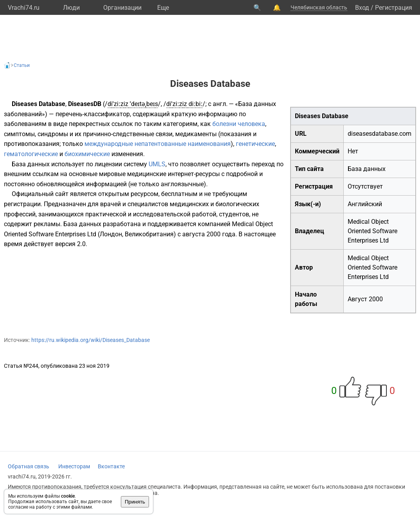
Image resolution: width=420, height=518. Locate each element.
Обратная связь (29, 466)
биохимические (87, 154)
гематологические (31, 154)
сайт (62, 194)
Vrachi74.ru (24, 8)
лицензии (108, 164)
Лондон (111, 234)
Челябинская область (319, 7)
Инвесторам (74, 466)
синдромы (53, 134)
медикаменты (196, 134)
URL (301, 134)
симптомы (19, 134)
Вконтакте (111, 466)
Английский (365, 204)
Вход (362, 8)
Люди (71, 8)
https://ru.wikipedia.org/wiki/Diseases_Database (91, 340)
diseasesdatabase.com (380, 134)
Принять (135, 502)
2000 (376, 299)
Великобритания (149, 234)
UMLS (157, 164)
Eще (163, 8)
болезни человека (239, 124)
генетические (255, 144)
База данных (367, 169)
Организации (122, 8)
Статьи (22, 65)
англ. (220, 104)
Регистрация (394, 8)
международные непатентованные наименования (158, 144)
